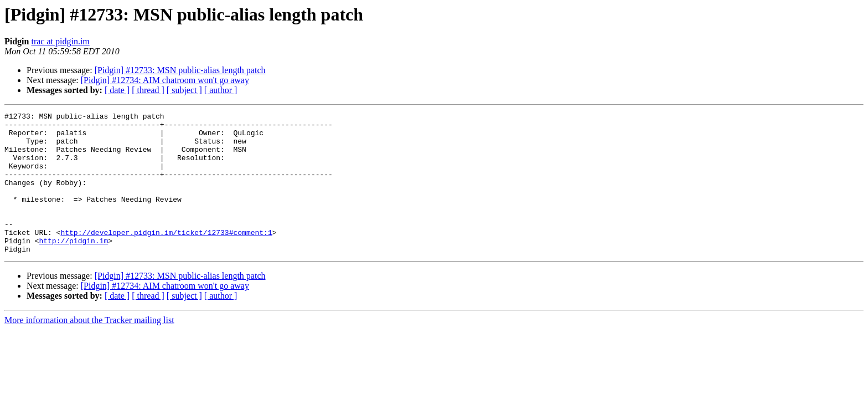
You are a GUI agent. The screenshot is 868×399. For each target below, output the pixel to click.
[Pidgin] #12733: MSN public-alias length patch (180, 70)
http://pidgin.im (73, 267)
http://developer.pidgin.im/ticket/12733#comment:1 (166, 257)
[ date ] (117, 90)
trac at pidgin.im (60, 41)
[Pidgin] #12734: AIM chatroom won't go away (165, 80)
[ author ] (221, 90)
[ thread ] (148, 90)
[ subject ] (184, 90)
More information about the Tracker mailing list (89, 348)
